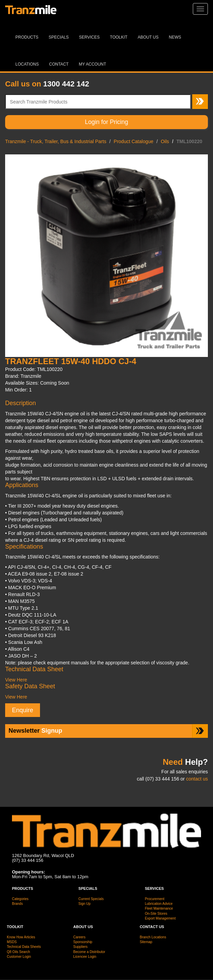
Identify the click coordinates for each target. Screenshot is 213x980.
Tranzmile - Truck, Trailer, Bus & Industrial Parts (56, 141)
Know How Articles (21, 937)
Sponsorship (83, 942)
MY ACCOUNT (93, 64)
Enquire (23, 710)
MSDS (12, 942)
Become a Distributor (89, 952)
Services (89, 37)
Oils (165, 141)
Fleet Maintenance (159, 908)
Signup (35, 731)
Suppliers (80, 947)
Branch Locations (153, 937)
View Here (16, 680)
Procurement (155, 899)
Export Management (160, 918)
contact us (197, 779)
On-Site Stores (156, 914)
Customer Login (19, 957)
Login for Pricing (106, 122)
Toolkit (119, 37)
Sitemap (146, 942)
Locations (27, 64)
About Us (148, 37)
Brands (17, 904)
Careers (79, 937)
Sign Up (84, 904)
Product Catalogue (134, 141)
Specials (59, 37)
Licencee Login (85, 957)
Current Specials (91, 899)
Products (27, 37)
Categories (20, 899)
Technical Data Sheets (24, 947)
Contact (59, 64)
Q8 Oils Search (18, 952)
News (175, 37)
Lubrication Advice (159, 904)
